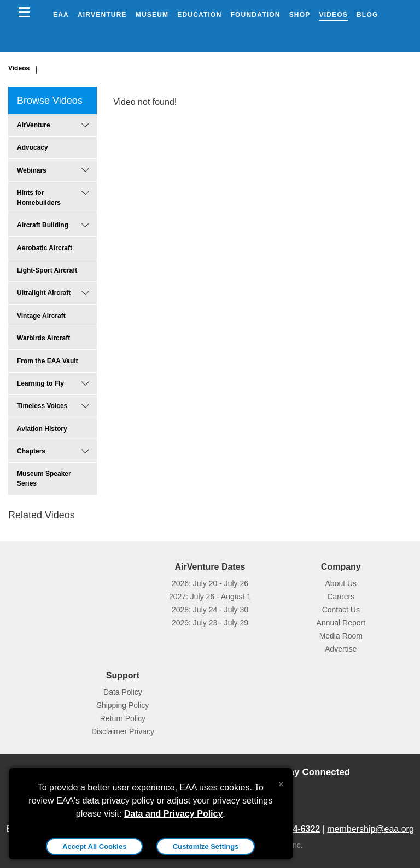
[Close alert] (281, 782)
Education (199, 15)
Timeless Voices (42, 406)
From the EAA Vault (48, 361)
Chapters (31, 451)
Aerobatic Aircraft (45, 248)
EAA (61, 15)
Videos (333, 15)
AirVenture (102, 15)
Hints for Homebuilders (39, 198)
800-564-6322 (293, 829)
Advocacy (33, 147)
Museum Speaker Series (44, 479)
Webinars (32, 170)
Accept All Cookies (94, 846)
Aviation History (42, 429)
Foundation (256, 15)
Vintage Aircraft (41, 316)
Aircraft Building (43, 225)
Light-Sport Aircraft (47, 270)
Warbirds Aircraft (43, 338)
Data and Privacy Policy (174, 814)
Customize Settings (206, 846)
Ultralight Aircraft (44, 293)
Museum (152, 15)
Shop (300, 15)
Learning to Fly (40, 383)
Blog (367, 15)
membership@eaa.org (371, 829)
